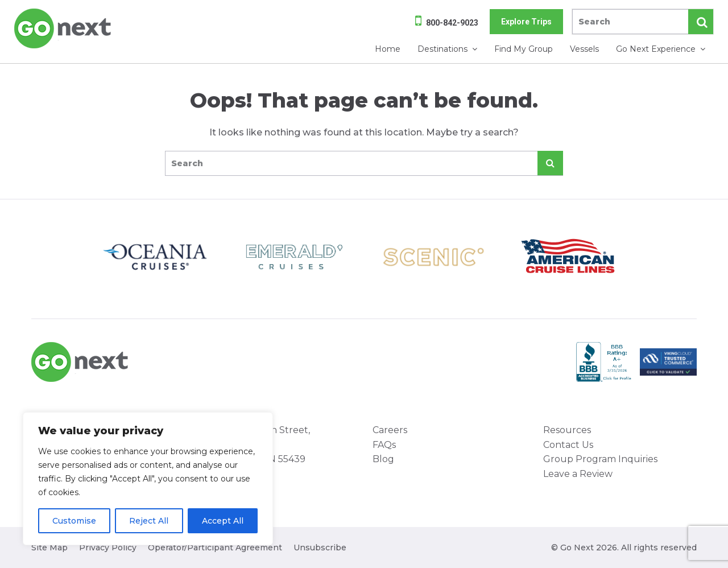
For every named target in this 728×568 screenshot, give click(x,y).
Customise (74, 521)
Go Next (63, 28)
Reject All (149, 521)
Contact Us (568, 445)
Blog (383, 459)
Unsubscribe (320, 548)
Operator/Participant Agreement (215, 548)
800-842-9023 (452, 23)
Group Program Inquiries (600, 459)
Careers (390, 430)
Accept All (223, 521)
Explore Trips (526, 22)
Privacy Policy (108, 548)
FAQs (384, 445)
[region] (148, 479)
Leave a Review (578, 474)
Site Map (49, 548)
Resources (567, 430)
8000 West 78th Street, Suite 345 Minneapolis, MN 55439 (256, 444)
